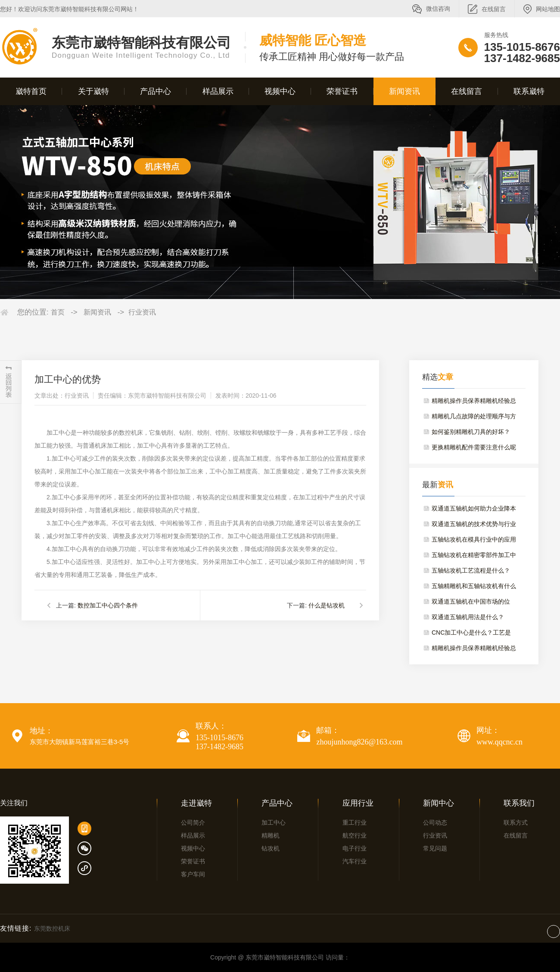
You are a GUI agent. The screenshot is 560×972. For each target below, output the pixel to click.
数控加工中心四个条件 (108, 605)
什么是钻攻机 (327, 605)
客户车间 (193, 874)
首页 (58, 312)
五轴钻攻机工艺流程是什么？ (471, 570)
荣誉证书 (342, 91)
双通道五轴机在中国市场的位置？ (471, 604)
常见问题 (435, 848)
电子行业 (355, 848)
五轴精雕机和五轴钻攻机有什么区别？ (474, 588)
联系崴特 (529, 91)
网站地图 (548, 9)
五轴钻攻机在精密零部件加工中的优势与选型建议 (474, 557)
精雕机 (271, 835)
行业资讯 (142, 312)
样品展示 (218, 91)
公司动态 (435, 822)
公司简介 (193, 822)
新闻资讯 (404, 91)
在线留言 (494, 9)
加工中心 (274, 822)
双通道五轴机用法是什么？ (468, 617)
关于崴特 (93, 91)
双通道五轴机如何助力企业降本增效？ (474, 511)
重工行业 (355, 822)
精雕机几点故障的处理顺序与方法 (474, 418)
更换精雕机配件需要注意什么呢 (474, 447)
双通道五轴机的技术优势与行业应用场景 (474, 526)
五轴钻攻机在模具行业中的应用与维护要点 (474, 542)
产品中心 (156, 91)
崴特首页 (31, 91)
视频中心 (280, 91)
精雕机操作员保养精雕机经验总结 (474, 403)
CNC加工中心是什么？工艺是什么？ (471, 635)
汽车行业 (355, 861)
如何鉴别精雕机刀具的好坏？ (471, 432)
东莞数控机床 (52, 928)
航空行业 (355, 835)
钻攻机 (271, 848)
